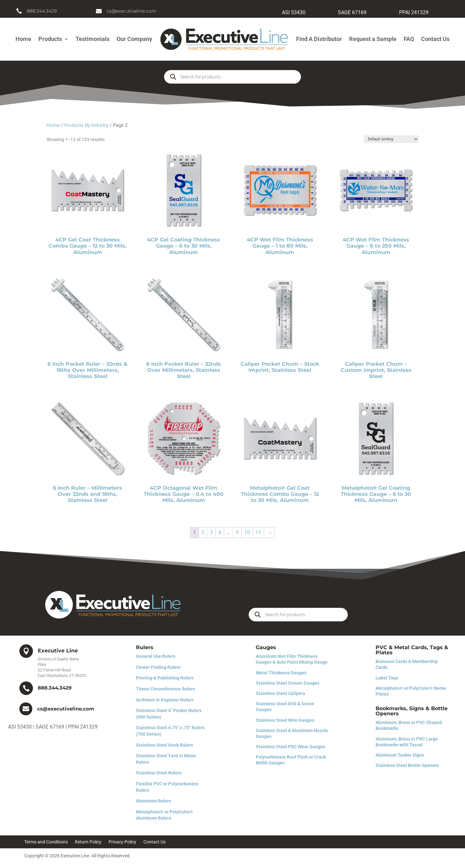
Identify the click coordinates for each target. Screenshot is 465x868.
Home (23, 39)
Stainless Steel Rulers (159, 773)
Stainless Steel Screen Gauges (288, 683)
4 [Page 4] (220, 532)
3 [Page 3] (211, 532)
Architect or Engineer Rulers (165, 700)
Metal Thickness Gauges (281, 673)
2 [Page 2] (203, 532)
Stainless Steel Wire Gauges (285, 720)
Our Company (134, 39)
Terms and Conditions (46, 842)
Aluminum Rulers (154, 801)
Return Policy (88, 842)
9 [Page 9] (237, 532)
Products (50, 39)
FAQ (409, 39)
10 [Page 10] (247, 532)
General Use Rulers (156, 656)
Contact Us (435, 39)
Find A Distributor (319, 39)
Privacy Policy (122, 842)
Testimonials (93, 39)
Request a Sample (373, 39)
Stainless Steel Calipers (280, 693)
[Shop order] (391, 139)
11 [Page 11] (258, 532)
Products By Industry (86, 125)
